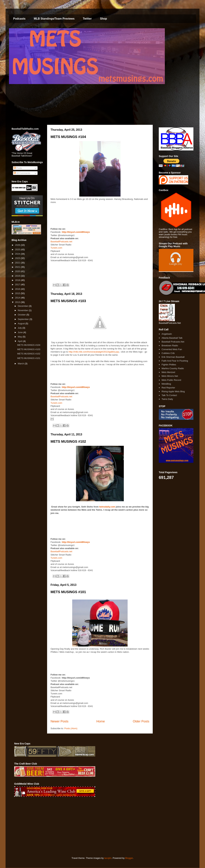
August (22, 324)
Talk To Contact (169, 395)
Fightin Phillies (169, 365)
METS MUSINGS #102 (68, 441)
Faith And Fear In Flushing (175, 361)
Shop (104, 19)
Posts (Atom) (71, 728)
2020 (18, 271)
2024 (18, 254)
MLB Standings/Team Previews (54, 19)
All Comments (22, 173)
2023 (18, 258)
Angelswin (167, 334)
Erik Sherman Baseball (173, 357)
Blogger (129, 858)
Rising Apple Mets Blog (173, 391)
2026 (18, 245)
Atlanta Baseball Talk (172, 338)
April (20, 341)
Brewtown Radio (170, 346)
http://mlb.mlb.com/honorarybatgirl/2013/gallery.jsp (94, 352)
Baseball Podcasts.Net (173, 342)
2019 (18, 276)
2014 (18, 298)
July (20, 328)
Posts (18, 168)
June (21, 332)
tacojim (108, 858)
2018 (18, 280)
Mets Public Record (171, 380)
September (24, 319)
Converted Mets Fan (172, 349)
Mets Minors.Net (170, 376)
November (23, 310)
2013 (18, 302)
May (20, 337)
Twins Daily (167, 399)
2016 (18, 289)
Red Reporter (168, 388)
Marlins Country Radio (173, 368)
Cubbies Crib (168, 353)
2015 (18, 293)
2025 (18, 249)
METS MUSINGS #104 (68, 137)
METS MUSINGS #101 (68, 592)
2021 (18, 267)
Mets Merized (168, 372)
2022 (18, 263)
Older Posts (141, 721)
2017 (18, 285)
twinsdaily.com (108, 507)
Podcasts (19, 19)
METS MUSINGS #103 (68, 301)
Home (101, 721)
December (23, 306)
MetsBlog (166, 384)
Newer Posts (59, 721)
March (21, 364)
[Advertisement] (76, 827)
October (22, 315)
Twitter (87, 19)
